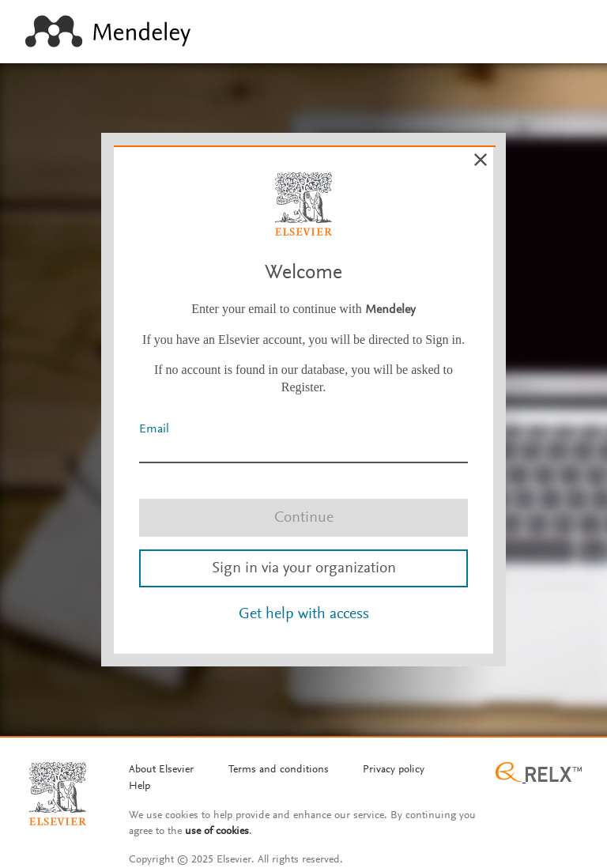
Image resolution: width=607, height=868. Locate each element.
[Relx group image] (539, 774)
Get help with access (304, 614)
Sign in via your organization (304, 568)
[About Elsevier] (161, 771)
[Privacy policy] (394, 771)
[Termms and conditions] (279, 771)
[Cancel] (481, 160)
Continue (304, 518)
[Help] (139, 787)
